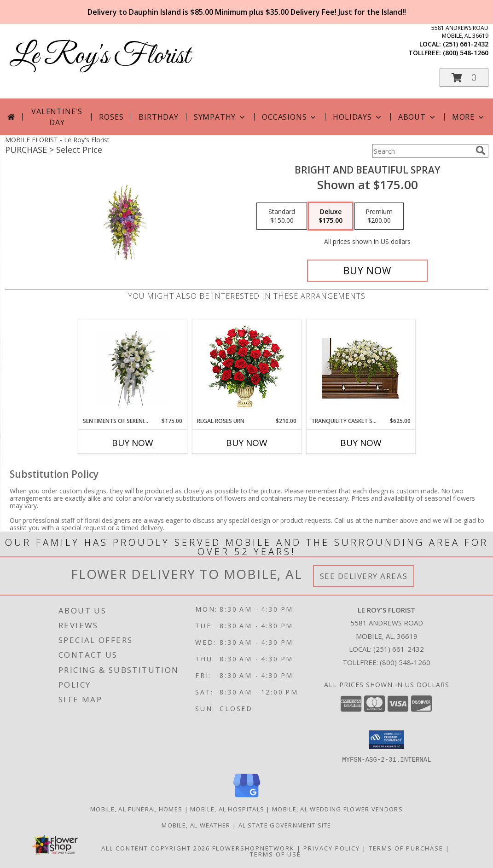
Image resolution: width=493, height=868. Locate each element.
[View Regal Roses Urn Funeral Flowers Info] (246, 368)
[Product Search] (422, 151)
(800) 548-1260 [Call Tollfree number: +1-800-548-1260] (405, 662)
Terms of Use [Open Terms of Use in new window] (275, 854)
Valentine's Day (57, 117)
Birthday (158, 117)
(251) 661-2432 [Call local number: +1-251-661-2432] (466, 44)
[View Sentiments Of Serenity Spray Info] (133, 368)
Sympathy (220, 117)
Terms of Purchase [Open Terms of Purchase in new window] (406, 848)
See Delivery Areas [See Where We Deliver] (364, 576)
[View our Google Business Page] (247, 797)
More (469, 117)
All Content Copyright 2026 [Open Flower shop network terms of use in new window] (156, 848)
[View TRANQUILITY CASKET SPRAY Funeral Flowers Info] (361, 368)
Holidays (358, 117)
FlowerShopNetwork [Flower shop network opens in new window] (253, 848)
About (418, 117)
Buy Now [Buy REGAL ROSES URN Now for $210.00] (247, 443)
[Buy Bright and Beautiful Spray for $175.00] (368, 271)
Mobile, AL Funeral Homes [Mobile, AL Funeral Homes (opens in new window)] (136, 809)
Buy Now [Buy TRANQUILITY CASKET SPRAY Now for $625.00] (361, 443)
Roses (111, 117)
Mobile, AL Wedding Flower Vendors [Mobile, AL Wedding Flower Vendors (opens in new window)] (337, 809)
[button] (464, 78)
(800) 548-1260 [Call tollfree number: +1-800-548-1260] (466, 53)
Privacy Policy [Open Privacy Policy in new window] (332, 848)
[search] (481, 150)
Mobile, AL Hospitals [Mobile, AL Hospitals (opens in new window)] (227, 809)
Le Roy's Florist (100, 56)
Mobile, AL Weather (196, 825)
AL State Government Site (285, 825)
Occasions (290, 117)
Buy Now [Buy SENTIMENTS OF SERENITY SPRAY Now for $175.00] (133, 443)
